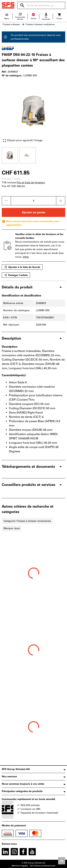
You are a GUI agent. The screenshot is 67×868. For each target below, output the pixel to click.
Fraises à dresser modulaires (40, 24)
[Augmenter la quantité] (61, 201)
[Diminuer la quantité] (6, 201)
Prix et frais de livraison (31, 183)
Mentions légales (20, 866)
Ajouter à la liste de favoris (22, 267)
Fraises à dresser (11, 24)
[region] (33, 155)
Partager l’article (16, 275)
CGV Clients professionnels (43, 866)
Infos (26, 257)
